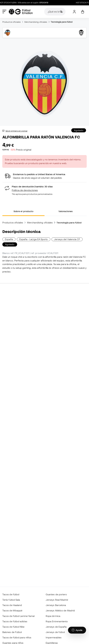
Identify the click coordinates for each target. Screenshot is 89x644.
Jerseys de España (56, 627)
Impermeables (54, 637)
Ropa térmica (53, 616)
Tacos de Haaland (12, 605)
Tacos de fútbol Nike (13, 627)
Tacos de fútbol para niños (17, 637)
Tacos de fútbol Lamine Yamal (18, 616)
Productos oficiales (12, 22)
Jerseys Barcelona (56, 605)
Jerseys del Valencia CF (67, 239)
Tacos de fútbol (11, 594)
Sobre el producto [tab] (23, 211)
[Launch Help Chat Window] (77, 630)
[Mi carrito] (83, 12)
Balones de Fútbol (12, 632)
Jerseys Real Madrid (57, 600)
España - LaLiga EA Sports (34, 239)
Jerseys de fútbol (55, 632)
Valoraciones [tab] (66, 211)
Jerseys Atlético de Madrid (60, 610)
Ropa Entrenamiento (57, 621)
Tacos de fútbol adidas (15, 621)
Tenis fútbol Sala (11, 600)
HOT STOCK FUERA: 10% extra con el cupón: (25, 3)
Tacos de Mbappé (12, 610)
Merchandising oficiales (36, 22)
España (9, 239)
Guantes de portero (56, 594)
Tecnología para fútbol (62, 22)
